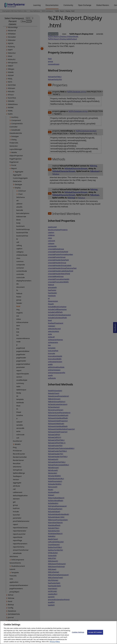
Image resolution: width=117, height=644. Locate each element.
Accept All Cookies (95, 634)
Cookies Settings (78, 634)
